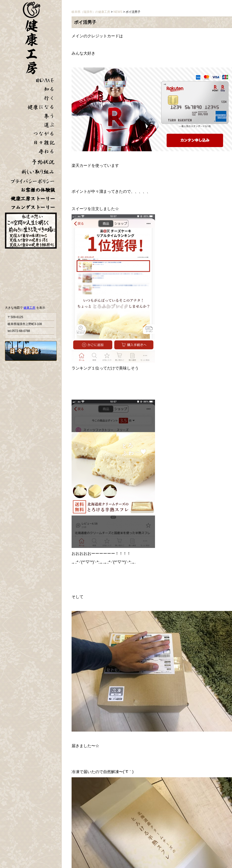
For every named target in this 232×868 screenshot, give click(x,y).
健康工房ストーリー (33, 199)
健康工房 (29, 308)
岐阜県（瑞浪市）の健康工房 (91, 12)
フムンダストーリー (33, 207)
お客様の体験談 (38, 190)
